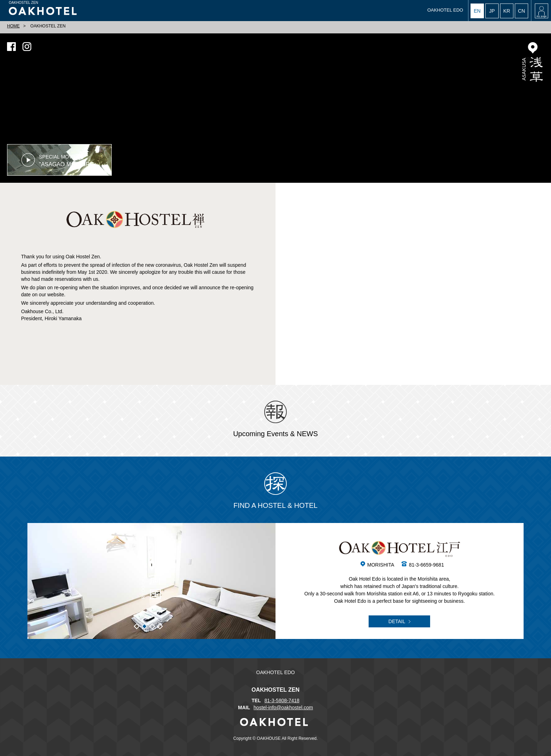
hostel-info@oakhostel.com (283, 707)
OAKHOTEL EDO (445, 10)
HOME (13, 26)
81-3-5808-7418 (282, 700)
